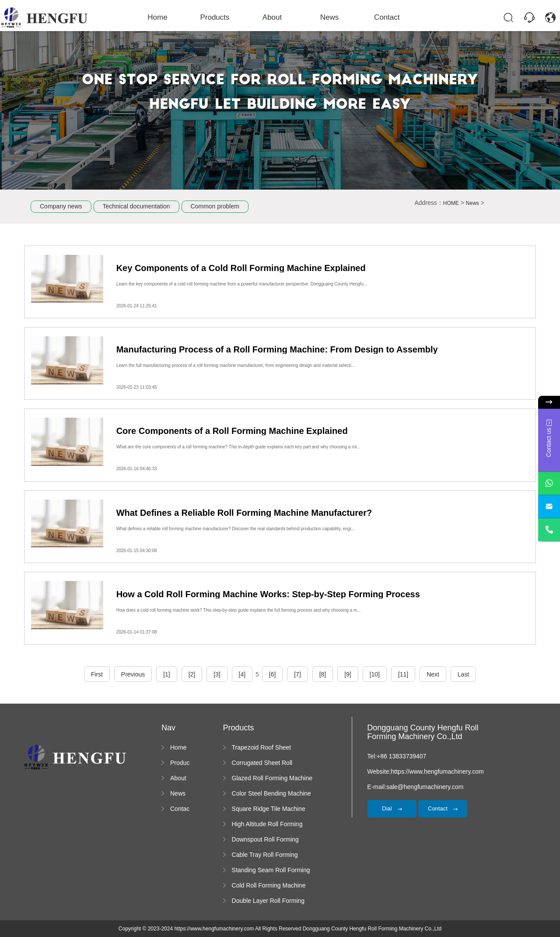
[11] (403, 674)
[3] (217, 674)
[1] (167, 674)
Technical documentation (136, 206)
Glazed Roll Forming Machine (272, 778)
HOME (451, 203)
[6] (273, 674)
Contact (380, 17)
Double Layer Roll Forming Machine (268, 901)
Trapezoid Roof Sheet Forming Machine (262, 748)
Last (463, 674)
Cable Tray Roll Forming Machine (265, 855)
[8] (323, 674)
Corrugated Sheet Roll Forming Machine (262, 763)
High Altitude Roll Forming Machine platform (267, 824)
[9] (348, 674)
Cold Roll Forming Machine (269, 885)
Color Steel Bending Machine (271, 793)
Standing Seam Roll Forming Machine (271, 870)
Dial (392, 808)
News (327, 17)
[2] (192, 674)
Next (433, 674)
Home (165, 17)
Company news (61, 206)
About (273, 17)
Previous (133, 674)
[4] (242, 674)
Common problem (215, 206)
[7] (297, 674)
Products (219, 17)
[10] (375, 674)
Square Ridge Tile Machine (269, 809)
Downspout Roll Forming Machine (265, 840)
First (97, 674)
